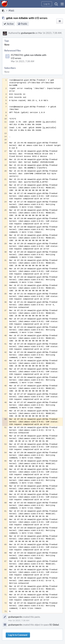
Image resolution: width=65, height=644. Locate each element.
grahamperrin (28, 33)
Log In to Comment (18, 635)
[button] (62, 4)
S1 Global (54, 625)
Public (24, 24)
